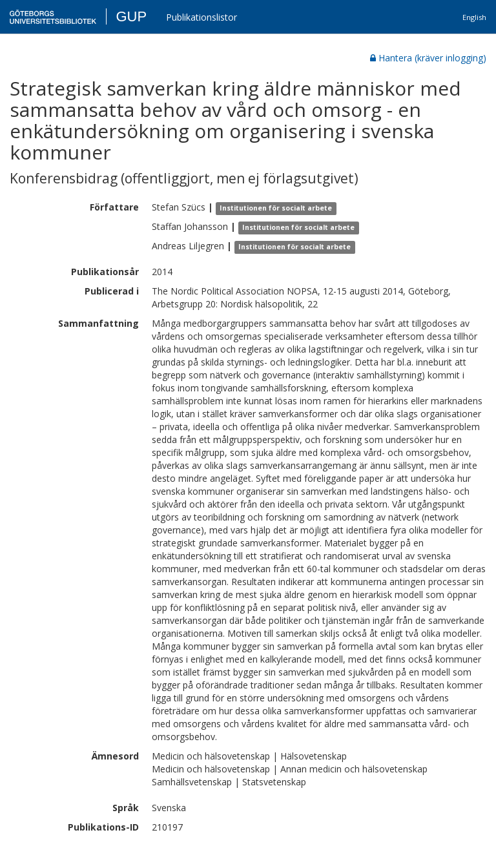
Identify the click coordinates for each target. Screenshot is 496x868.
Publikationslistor (201, 17)
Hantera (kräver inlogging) (428, 58)
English (474, 17)
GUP (131, 16)
